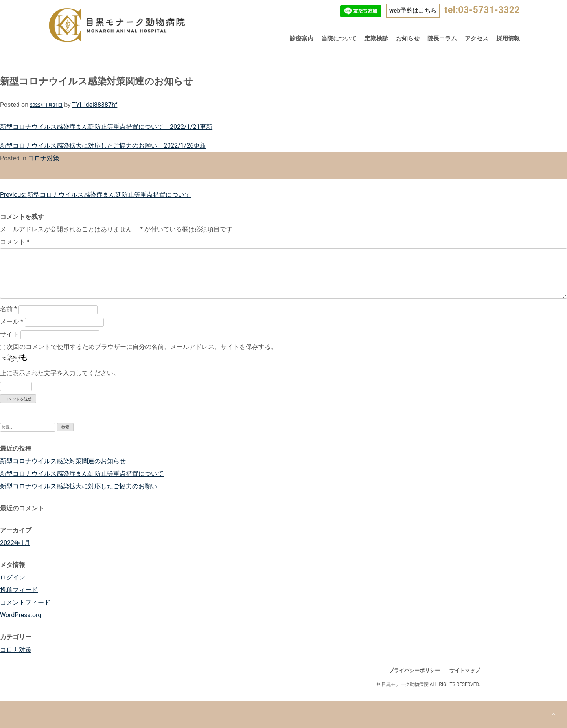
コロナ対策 (44, 158)
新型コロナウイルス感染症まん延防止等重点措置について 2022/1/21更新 (106, 127)
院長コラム (442, 39)
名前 (8, 309)
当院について (339, 39)
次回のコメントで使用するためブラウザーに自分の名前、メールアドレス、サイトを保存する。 (142, 347)
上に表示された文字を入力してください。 (60, 373)
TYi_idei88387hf (95, 105)
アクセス (477, 39)
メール (12, 322)
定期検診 (376, 39)
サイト (9, 334)
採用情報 (508, 39)
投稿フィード (19, 590)
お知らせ (408, 39)
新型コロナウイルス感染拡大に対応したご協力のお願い (82, 486)
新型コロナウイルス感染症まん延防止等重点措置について (82, 474)
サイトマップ (465, 670)
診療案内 (302, 39)
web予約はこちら (413, 11)
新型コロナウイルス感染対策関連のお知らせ (63, 461)
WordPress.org (21, 615)
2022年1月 (15, 543)
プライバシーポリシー (414, 670)
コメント (15, 242)
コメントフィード (25, 602)
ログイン (13, 577)
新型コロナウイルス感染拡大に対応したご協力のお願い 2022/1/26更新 (103, 146)
